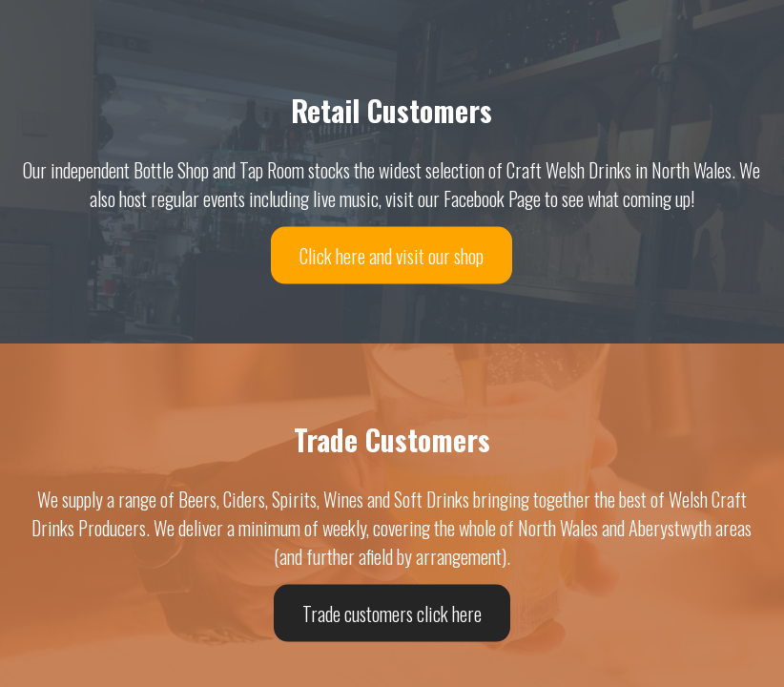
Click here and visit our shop (392, 255)
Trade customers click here (392, 613)
